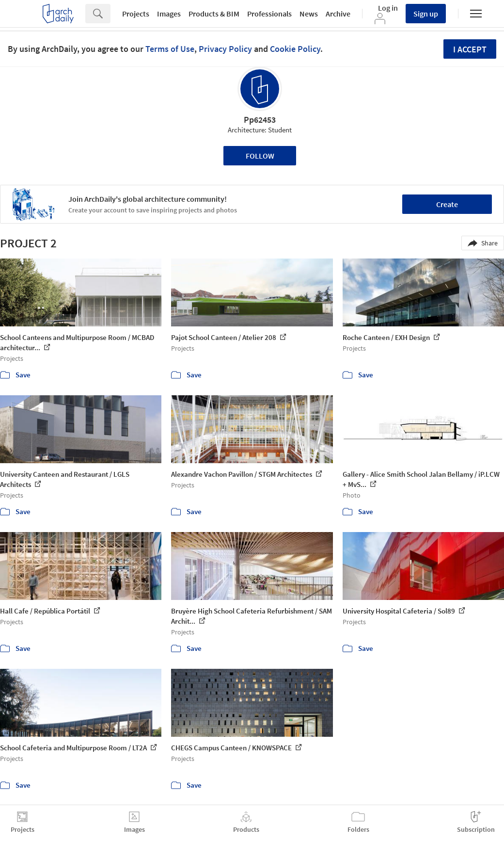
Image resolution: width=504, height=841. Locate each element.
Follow (260, 156)
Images (169, 14)
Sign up (426, 14)
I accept (470, 49)
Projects (136, 14)
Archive (338, 14)
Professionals (269, 14)
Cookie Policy (295, 49)
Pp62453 (260, 120)
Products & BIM (214, 14)
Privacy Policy (225, 49)
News (309, 14)
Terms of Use (170, 49)
